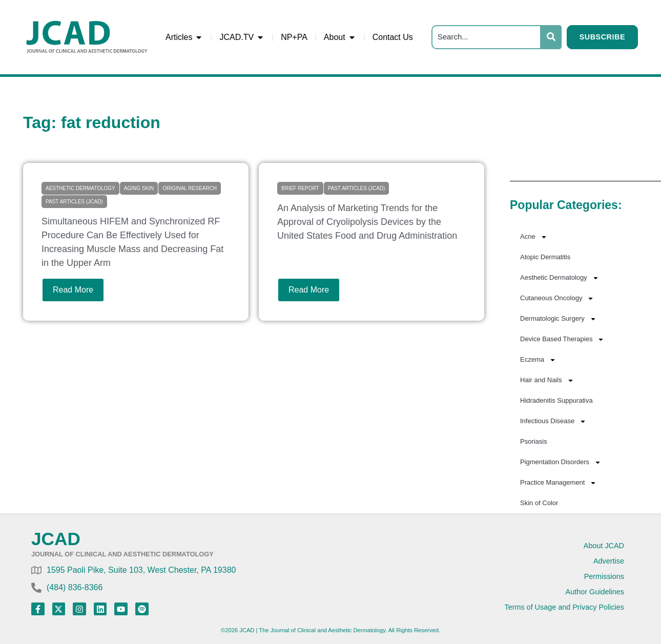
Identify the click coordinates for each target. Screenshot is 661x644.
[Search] (486, 37)
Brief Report (300, 188)
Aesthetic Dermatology (80, 188)
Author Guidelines (595, 592)
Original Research (190, 188)
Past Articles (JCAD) (74, 202)
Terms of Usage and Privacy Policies (564, 607)
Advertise (609, 561)
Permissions (604, 576)
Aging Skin (139, 188)
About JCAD (604, 546)
